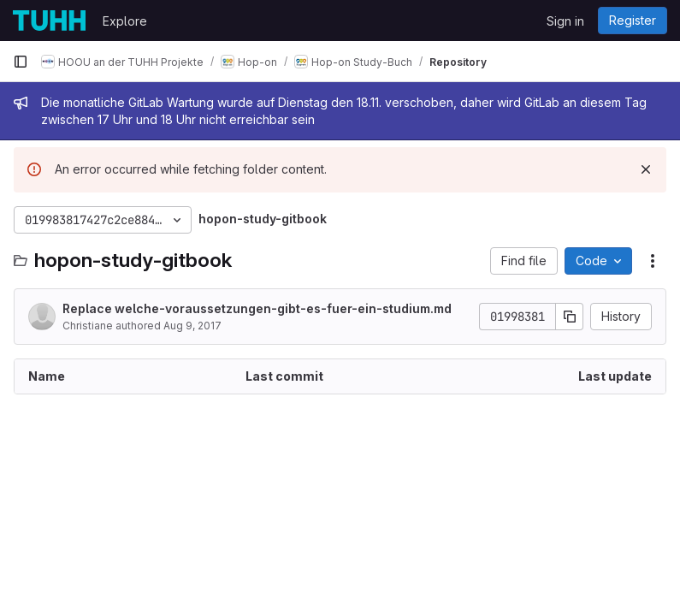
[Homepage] (49, 21)
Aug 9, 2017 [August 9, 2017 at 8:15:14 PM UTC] (192, 326)
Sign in (565, 21)
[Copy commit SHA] (570, 317)
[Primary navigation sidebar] (21, 62)
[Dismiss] (646, 169)
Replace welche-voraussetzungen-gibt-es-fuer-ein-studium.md (257, 308)
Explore (125, 21)
